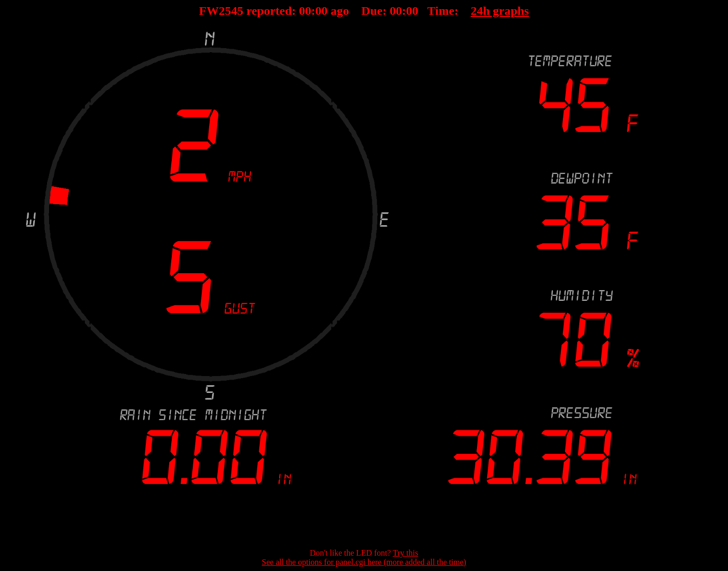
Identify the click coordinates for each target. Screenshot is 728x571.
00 (305, 11)
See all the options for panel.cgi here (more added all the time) (364, 562)
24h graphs (500, 11)
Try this (405, 553)
